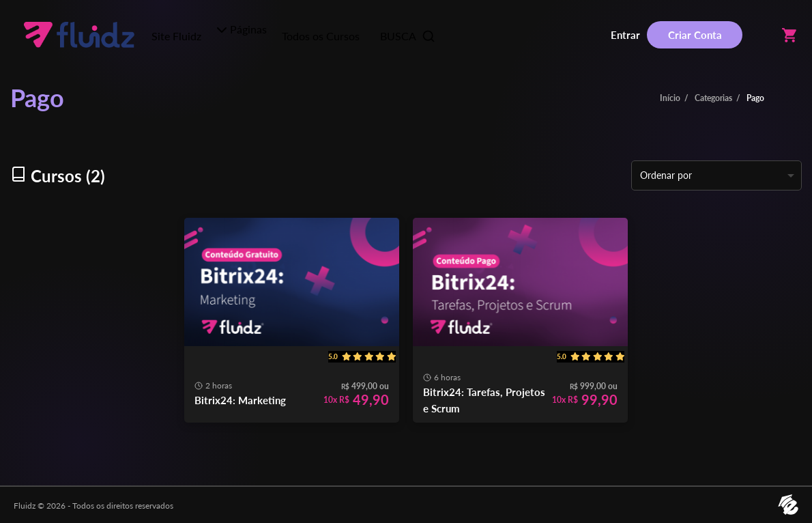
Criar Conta (695, 35)
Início (670, 98)
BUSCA (408, 36)
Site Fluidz (176, 36)
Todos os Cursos (321, 36)
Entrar (625, 35)
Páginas (242, 29)
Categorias (713, 98)
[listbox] (716, 175)
